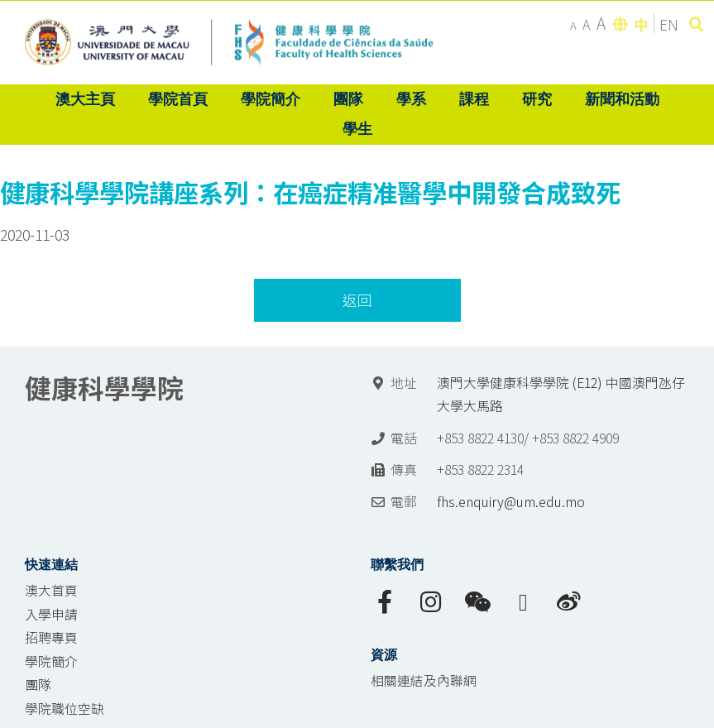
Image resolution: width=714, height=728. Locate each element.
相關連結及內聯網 (424, 680)
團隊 (38, 685)
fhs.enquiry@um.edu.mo (511, 502)
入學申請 (51, 614)
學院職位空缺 (65, 709)
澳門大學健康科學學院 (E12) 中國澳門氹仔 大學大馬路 (561, 395)
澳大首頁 (51, 590)
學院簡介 (51, 661)
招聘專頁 (51, 637)
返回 (357, 300)
